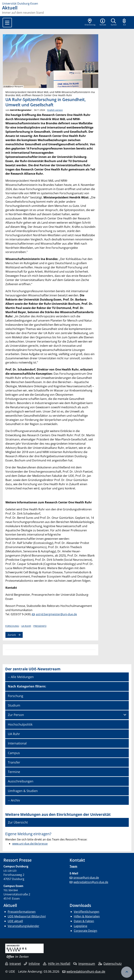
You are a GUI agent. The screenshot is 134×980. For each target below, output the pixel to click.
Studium (14, 705)
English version (55, 110)
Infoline (32, 964)
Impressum (84, 964)
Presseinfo (40, 626)
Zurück (12, 635)
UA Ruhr (26, 626)
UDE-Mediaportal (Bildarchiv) (27, 916)
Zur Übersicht (18, 822)
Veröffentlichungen (87, 912)
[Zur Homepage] (67, 3)
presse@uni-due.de (86, 878)
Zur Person (16, 715)
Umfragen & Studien (23, 791)
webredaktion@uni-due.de (91, 882)
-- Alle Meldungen (21, 677)
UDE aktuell (15, 921)
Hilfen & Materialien (87, 916)
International (17, 743)
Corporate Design (85, 931)
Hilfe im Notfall (57, 964)
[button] (103, 22)
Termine (14, 772)
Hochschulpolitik (20, 724)
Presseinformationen (22, 912)
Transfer (14, 762)
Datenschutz (110, 964)
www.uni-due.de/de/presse (30, 844)
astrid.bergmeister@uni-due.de (56, 614)
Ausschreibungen (21, 781)
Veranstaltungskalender (23, 926)
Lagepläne (81, 926)
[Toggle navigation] (7, 23)
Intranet (13, 964)
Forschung (12, 626)
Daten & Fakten (84, 921)
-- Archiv (14, 800)
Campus (14, 753)
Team (73, 866)
